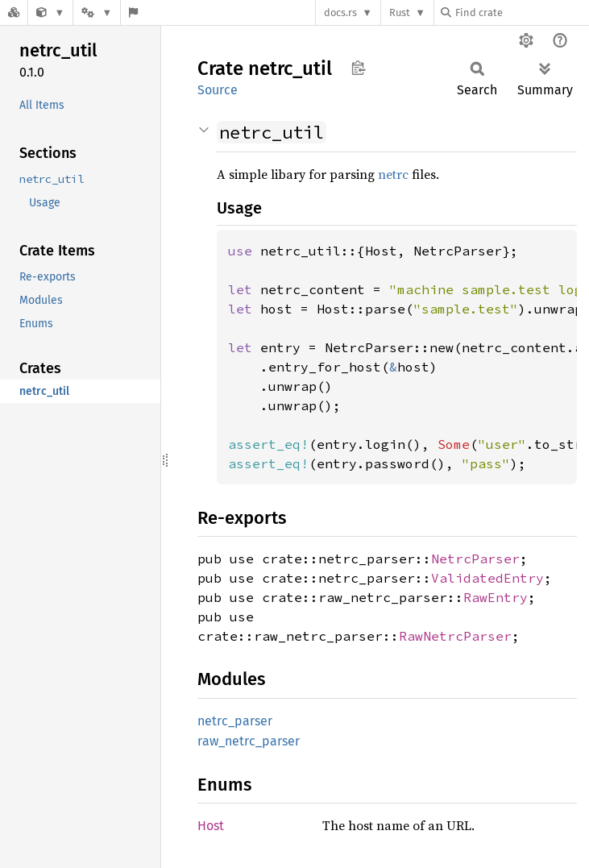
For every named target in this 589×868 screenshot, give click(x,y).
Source (218, 90)
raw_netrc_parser (249, 741)
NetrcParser (475, 559)
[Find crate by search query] (521, 12)
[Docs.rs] (14, 12)
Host (211, 826)
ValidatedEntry (487, 578)
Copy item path (358, 68)
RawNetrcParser (455, 636)
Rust (400, 12)
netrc (393, 174)
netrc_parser (235, 721)
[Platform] (97, 12)
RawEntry (496, 597)
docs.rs (340, 12)
